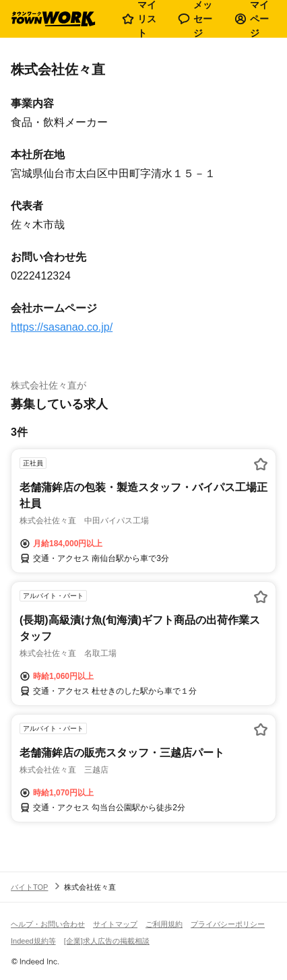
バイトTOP (29, 887)
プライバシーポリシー (228, 924)
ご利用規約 (164, 924)
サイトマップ (115, 924)
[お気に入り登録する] (261, 464)
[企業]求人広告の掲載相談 (107, 941)
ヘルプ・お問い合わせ (48, 924)
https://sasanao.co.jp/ (62, 327)
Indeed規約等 (33, 941)
